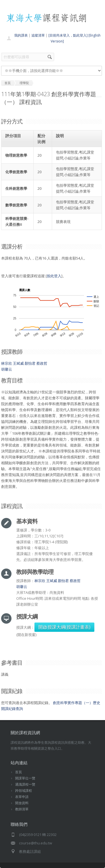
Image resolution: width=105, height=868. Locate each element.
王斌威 (18, 363)
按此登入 (54, 276)
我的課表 (21, 35)
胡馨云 (7, 369)
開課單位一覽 (25, 778)
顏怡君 (30, 363)
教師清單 (22, 809)
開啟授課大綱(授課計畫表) (64, 627)
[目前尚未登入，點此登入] (68, 35)
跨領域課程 (24, 791)
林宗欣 (7, 363)
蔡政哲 (42, 363)
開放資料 (22, 803)
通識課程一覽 (25, 784)
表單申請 (22, 797)
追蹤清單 (38, 35)
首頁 (18, 772)
